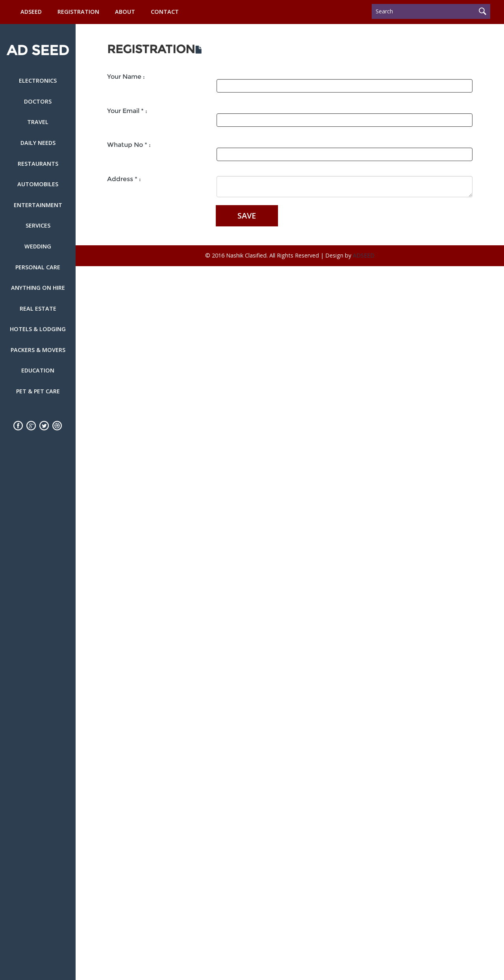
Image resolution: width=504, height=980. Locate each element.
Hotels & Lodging (38, 329)
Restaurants (38, 164)
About (125, 12)
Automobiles (38, 184)
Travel (38, 122)
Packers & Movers (38, 350)
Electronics (38, 81)
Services (38, 225)
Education (38, 370)
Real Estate (38, 308)
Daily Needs (38, 143)
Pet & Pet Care (38, 391)
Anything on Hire (38, 288)
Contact (165, 12)
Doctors (38, 101)
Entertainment (38, 205)
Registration (78, 12)
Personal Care (38, 267)
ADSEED (31, 12)
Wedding (38, 246)
